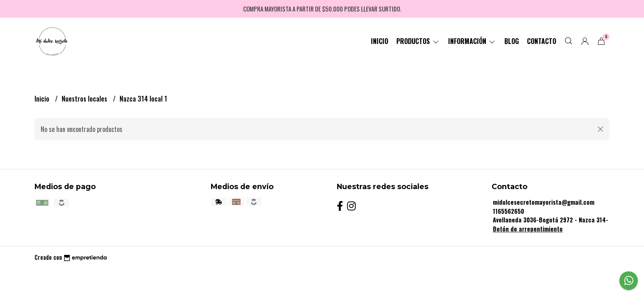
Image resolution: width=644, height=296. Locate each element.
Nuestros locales (85, 99)
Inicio (379, 41)
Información (472, 41)
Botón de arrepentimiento (528, 229)
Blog (512, 41)
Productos (418, 41)
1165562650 (508, 211)
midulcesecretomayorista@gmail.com (544, 202)
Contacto (542, 41)
